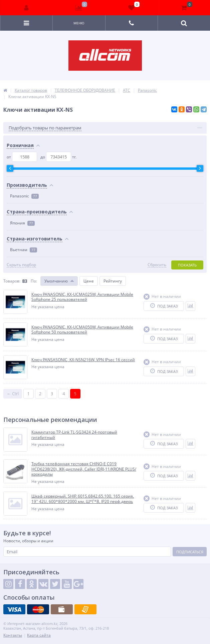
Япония (22, 223)
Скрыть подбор (21, 265)
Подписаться (190, 552)
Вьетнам (24, 250)
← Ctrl (13, 394)
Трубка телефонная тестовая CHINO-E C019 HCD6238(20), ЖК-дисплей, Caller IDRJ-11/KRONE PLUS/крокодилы (84, 469)
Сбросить (157, 265)
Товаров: (12, 281)
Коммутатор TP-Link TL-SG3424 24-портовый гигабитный (74, 435)
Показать (187, 265)
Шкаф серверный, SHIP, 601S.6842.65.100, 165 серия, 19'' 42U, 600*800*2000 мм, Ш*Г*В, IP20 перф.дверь (83, 499)
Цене (89, 281)
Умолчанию (56, 281)
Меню (79, 23)
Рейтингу (113, 281)
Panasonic (24, 196)
